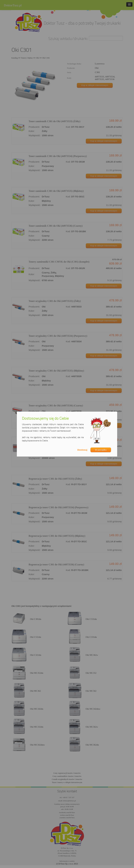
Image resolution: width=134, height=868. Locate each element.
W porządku (101, 450)
